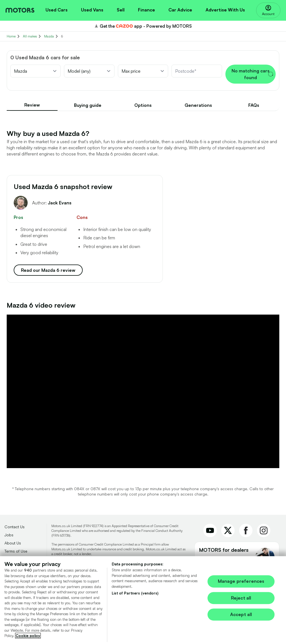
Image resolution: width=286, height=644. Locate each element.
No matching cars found (252, 74)
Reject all (241, 600)
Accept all (241, 617)
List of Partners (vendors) (135, 596)
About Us (13, 543)
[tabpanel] (143, 299)
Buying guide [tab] (88, 105)
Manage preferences (241, 584)
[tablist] (143, 105)
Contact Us (15, 527)
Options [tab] (143, 105)
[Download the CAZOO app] (143, 26)
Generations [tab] (198, 105)
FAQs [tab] (254, 105)
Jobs (9, 535)
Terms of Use (16, 551)
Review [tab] (32, 105)
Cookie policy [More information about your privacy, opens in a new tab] (28, 638)
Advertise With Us (225, 10)
